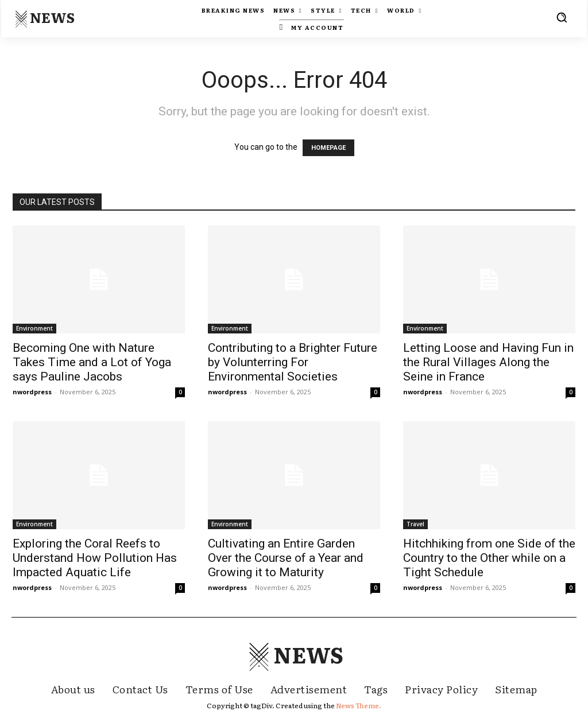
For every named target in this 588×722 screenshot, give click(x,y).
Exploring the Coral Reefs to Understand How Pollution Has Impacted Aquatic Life (95, 558)
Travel (415, 524)
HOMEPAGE (328, 148)
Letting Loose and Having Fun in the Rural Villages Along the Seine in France (488, 362)
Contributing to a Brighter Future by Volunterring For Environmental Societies (293, 362)
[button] (562, 17)
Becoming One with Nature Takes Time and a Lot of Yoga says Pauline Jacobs (92, 362)
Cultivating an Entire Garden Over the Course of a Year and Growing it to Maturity (286, 558)
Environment (34, 328)
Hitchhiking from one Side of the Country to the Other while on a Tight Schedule (489, 558)
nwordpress (32, 392)
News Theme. (359, 705)
